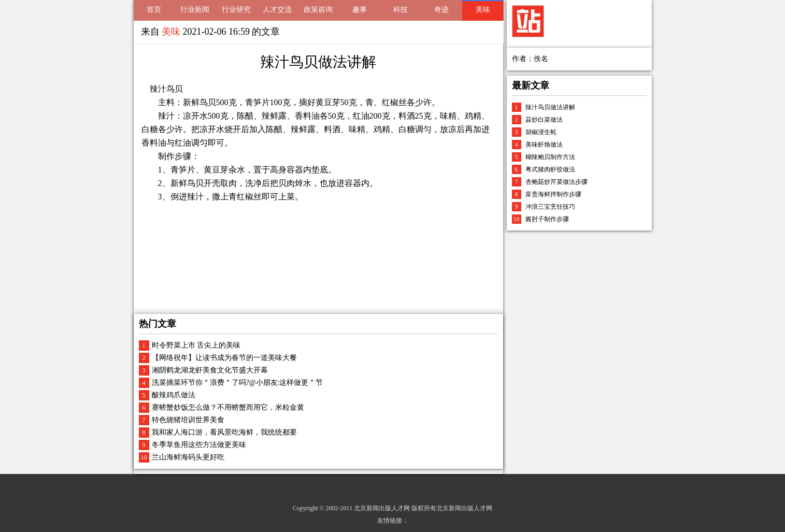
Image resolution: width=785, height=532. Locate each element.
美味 (483, 10)
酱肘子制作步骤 (547, 219)
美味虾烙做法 (544, 145)
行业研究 (236, 10)
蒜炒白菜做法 (544, 120)
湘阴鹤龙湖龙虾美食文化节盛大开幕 (210, 370)
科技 (401, 10)
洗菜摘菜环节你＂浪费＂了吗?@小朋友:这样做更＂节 (238, 383)
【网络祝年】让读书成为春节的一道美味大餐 (224, 358)
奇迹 (441, 10)
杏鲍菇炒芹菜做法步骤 (556, 182)
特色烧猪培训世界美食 (188, 420)
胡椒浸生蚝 (541, 132)
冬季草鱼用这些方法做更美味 (199, 445)
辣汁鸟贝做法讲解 (550, 107)
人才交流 (277, 10)
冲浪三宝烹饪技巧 (550, 207)
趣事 (360, 10)
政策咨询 (318, 10)
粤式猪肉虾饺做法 (550, 169)
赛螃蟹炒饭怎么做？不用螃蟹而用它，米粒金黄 (228, 407)
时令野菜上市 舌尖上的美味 (196, 345)
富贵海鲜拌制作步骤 (553, 194)
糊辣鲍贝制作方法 (550, 157)
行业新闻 (195, 10)
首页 (154, 10)
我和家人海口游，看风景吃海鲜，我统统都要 (224, 432)
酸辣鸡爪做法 (174, 395)
